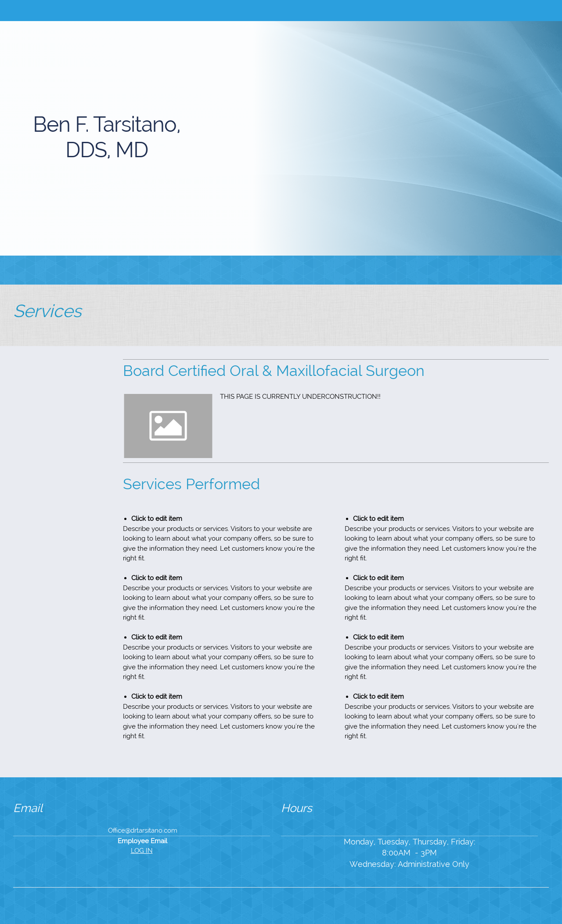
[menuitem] (227, 270)
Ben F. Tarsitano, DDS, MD (107, 137)
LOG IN (142, 851)
